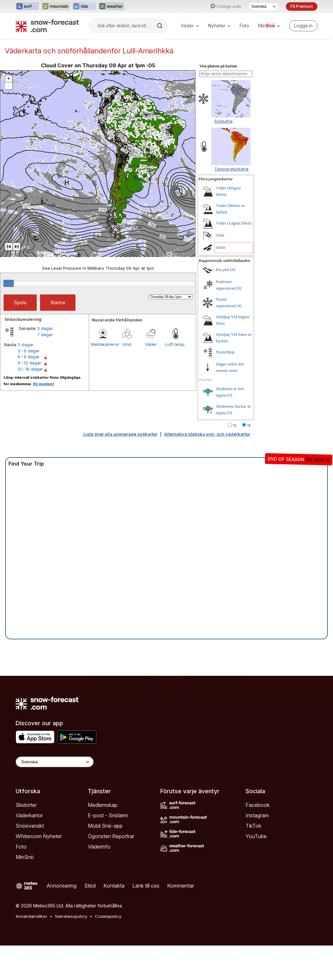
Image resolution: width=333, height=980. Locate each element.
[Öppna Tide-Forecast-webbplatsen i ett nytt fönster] (84, 7)
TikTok (253, 826)
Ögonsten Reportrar (111, 836)
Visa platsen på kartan (218, 66)
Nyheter (219, 26)
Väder (190, 26)
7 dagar (45, 334)
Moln (221, 247)
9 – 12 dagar (29, 363)
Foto (244, 26)
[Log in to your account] (303, 26)
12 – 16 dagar (30, 369)
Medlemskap (103, 805)
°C (235, 426)
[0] (233, 270)
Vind (127, 344)
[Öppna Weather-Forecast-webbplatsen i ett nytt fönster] (111, 7)
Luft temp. (175, 344)
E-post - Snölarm (108, 815)
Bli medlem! (44, 384)
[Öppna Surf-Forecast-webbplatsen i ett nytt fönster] (27, 7)
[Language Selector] (55, 762)
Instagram (257, 815)
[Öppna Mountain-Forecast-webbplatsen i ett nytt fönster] (56, 7)
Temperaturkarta (231, 169)
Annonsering (61, 886)
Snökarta (223, 121)
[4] (239, 306)
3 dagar (45, 328)
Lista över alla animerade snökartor (120, 434)
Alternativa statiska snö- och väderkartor (207, 434)
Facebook (258, 805)
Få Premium (302, 6)
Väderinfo (99, 847)
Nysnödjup (225, 352)
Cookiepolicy (108, 916)
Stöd (90, 886)
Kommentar (181, 886)
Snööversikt (30, 826)
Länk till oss (146, 886)
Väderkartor (29, 815)
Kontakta (114, 886)
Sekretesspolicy (71, 916)
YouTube (256, 836)
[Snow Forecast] (47, 26)
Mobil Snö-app (105, 826)
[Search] (160, 26)
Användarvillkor (31, 916)
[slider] (8, 283)
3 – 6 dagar (29, 351)
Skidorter (26, 805)
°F (249, 426)
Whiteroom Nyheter (39, 836)
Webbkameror (103, 344)
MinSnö (25, 857)
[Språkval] (263, 7)
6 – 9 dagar (29, 357)
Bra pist (223, 270)
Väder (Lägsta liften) (234, 223)
